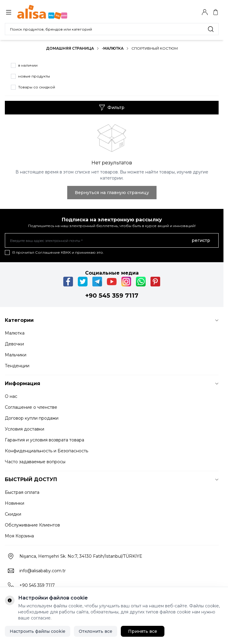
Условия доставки (25, 429)
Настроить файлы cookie (38, 631)
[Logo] (46, 12)
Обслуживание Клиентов (32, 525)
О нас (11, 396)
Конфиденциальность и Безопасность (46, 451)
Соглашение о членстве (31, 407)
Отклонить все (96, 631)
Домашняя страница (70, 48)
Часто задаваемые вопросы (35, 462)
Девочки (14, 344)
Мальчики (16, 355)
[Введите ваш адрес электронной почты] (112, 240)
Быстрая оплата (22, 492)
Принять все (143, 631)
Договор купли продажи (32, 418)
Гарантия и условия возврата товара (45, 440)
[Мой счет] (205, 12)
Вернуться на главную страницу (112, 193)
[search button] (211, 29)
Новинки (15, 503)
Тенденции (17, 366)
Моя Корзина (19, 536)
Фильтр (112, 107)
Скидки (13, 514)
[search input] (112, 29)
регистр (201, 240)
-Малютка (113, 48)
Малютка (15, 333)
